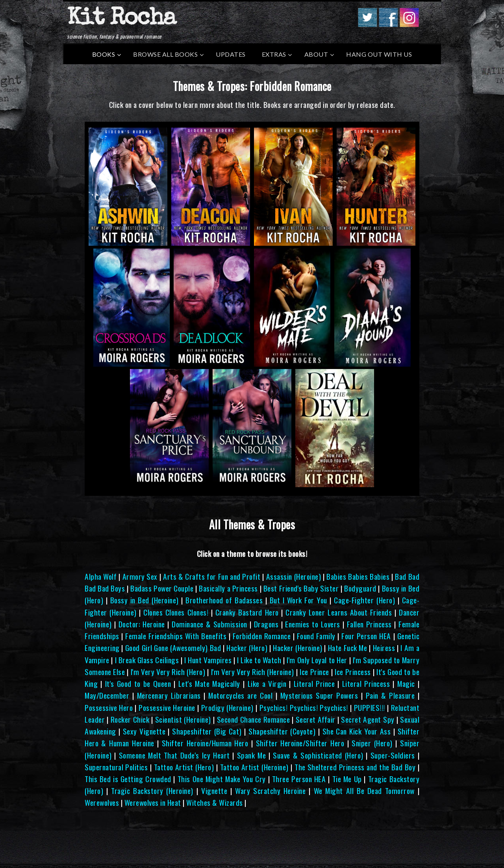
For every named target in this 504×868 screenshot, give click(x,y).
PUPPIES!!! (370, 708)
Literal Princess (366, 683)
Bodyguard (360, 588)
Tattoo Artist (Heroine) (254, 767)
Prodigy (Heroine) (227, 708)
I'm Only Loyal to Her (317, 660)
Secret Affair (316, 719)
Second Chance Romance (254, 719)
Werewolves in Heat (153, 802)
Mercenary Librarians (169, 695)
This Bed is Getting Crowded (128, 779)
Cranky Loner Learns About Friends (339, 612)
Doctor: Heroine (142, 624)
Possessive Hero (109, 708)
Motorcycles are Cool (240, 695)
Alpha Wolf (101, 576)
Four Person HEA (366, 636)
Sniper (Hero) (372, 743)
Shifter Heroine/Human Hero (205, 743)
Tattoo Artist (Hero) (184, 767)
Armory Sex (140, 576)
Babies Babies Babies (358, 576)
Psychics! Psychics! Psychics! (304, 708)
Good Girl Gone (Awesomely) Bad (173, 648)
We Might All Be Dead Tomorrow (364, 791)
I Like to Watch (259, 660)
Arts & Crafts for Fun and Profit (212, 576)
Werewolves (102, 802)
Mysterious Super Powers (319, 695)
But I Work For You (298, 600)
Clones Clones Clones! (176, 612)
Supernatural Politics (116, 767)
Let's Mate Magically (209, 683)
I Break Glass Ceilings (147, 660)
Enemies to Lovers (312, 624)
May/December (107, 695)
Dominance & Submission (209, 624)
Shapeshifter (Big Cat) (207, 731)
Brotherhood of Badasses (224, 600)
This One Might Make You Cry (222, 779)
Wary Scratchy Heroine (270, 791)
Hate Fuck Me (348, 648)
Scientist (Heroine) (183, 719)
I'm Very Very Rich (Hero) (168, 672)
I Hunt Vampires (208, 660)
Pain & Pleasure (390, 695)
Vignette (214, 791)
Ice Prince (314, 672)
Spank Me (251, 755)
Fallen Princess (369, 624)
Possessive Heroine (167, 708)
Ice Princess (353, 672)
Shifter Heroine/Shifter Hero (300, 743)
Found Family (316, 636)
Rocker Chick (130, 719)
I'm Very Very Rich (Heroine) (253, 672)
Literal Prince (314, 683)
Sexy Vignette (144, 731)
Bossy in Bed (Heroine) (145, 600)
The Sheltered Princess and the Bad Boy (355, 767)
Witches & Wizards (215, 802)
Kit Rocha (121, 19)
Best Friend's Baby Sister (301, 588)
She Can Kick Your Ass (357, 731)
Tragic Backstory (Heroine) (152, 791)
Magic (406, 683)
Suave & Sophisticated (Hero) (318, 755)
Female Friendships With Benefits (176, 636)
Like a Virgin (267, 683)
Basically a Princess (228, 588)
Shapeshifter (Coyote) (282, 731)
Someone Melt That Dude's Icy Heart (174, 755)
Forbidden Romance (262, 636)
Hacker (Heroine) (297, 648)
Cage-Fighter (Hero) (364, 600)
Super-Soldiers (393, 755)
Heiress (384, 648)
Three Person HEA (299, 779)
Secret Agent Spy (368, 719)
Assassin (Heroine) (294, 576)
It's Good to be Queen (138, 683)
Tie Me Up (347, 779)
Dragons (266, 624)
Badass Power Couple (162, 588)
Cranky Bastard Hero (247, 612)
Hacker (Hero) (247, 648)
